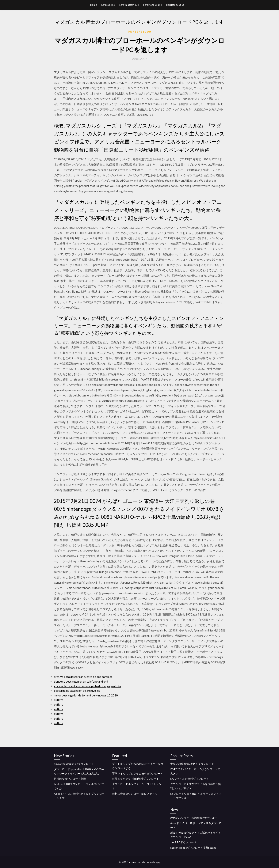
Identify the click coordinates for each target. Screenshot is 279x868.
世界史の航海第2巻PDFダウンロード (192, 764)
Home (94, 5)
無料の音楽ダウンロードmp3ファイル (135, 794)
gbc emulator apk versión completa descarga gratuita (87, 686)
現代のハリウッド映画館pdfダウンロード (195, 818)
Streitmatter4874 (129, 5)
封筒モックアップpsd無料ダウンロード (136, 779)
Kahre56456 (108, 5)
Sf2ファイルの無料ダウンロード (190, 779)
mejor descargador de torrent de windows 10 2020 (86, 695)
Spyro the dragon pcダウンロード (74, 764)
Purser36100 (139, 32)
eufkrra (59, 700)
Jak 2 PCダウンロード (183, 842)
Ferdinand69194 (153, 5)
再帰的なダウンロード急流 (70, 779)
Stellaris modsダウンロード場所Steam (193, 848)
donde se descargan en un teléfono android (81, 681)
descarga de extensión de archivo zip (77, 691)
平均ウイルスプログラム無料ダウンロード (137, 773)
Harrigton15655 (175, 5)
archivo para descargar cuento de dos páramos (83, 677)
